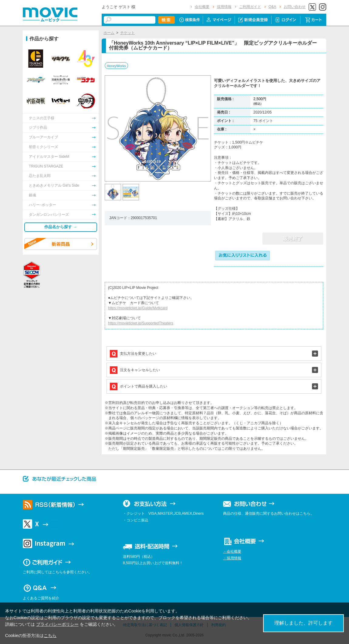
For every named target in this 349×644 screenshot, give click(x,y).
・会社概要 (232, 551)
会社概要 (202, 7)
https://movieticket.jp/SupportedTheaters (141, 323)
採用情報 (224, 7)
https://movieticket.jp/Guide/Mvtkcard (138, 308)
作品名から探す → (61, 227)
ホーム (109, 33)
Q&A (272, 7)
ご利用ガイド (250, 7)
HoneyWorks (116, 66)
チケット (127, 33)
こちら (50, 636)
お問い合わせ (295, 7)
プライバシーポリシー (57, 624)
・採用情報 (232, 558)
